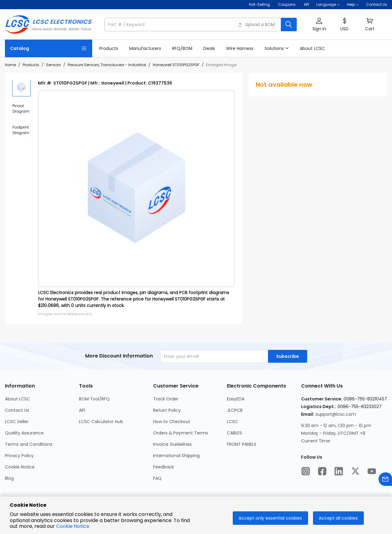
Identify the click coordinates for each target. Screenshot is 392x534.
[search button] (289, 25)
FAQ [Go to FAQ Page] (157, 478)
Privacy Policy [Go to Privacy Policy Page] (19, 456)
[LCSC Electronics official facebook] (322, 472)
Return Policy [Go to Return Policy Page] (167, 410)
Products (31, 65)
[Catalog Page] (49, 48)
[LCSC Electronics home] (49, 25)
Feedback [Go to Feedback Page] (164, 467)
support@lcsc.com (336, 414)
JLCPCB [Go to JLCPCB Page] (235, 410)
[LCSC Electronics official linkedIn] (339, 472)
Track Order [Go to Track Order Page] (166, 399)
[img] (21, 89)
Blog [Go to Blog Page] (9, 478)
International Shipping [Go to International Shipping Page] (176, 456)
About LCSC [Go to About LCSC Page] (17, 399)
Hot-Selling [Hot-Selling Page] (260, 4)
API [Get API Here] (306, 4)
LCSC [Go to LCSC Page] (232, 422)
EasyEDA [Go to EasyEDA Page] (236, 399)
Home (10, 65)
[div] (21, 111)
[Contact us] (385, 480)
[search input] (193, 25)
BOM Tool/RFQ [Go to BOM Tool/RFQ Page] (94, 399)
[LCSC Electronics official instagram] (306, 472)
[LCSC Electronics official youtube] (372, 472)
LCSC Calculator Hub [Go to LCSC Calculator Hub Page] (101, 422)
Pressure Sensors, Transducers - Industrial (107, 65)
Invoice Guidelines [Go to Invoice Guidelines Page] (172, 444)
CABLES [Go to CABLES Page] (234, 433)
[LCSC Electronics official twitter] (355, 472)
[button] (328, 5)
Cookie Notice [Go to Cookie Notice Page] (20, 467)
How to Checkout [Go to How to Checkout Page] (172, 422)
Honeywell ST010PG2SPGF (176, 65)
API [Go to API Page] (82, 410)
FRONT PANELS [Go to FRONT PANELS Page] (242, 444)
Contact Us (377, 4)
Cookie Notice (73, 526)
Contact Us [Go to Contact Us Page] (17, 410)
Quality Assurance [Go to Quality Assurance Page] (24, 433)
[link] (109, 48)
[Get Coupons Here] (287, 5)
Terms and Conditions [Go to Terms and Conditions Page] (29, 444)
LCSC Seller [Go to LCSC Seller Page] (17, 422)
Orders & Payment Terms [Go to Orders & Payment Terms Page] (181, 433)
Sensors (53, 65)
